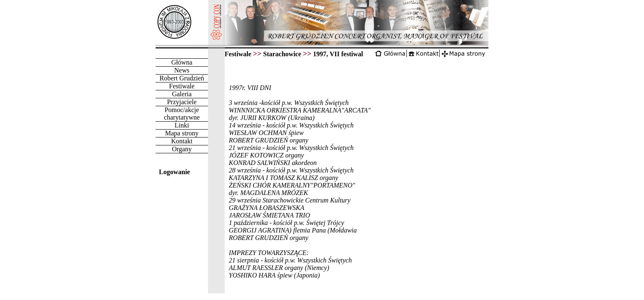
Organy (182, 149)
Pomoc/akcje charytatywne (182, 114)
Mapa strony (182, 133)
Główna (182, 62)
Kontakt (182, 141)
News (182, 70)
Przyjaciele (182, 102)
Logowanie (175, 172)
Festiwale (182, 86)
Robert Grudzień (182, 78)
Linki (182, 125)
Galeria (182, 94)
